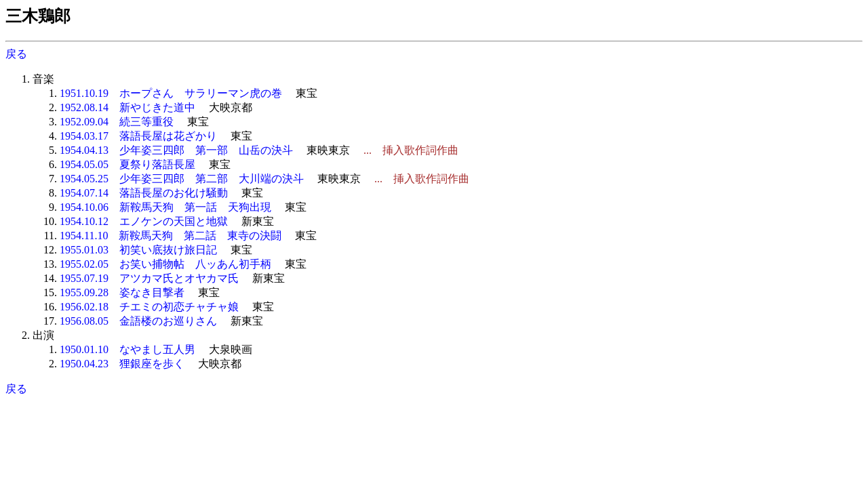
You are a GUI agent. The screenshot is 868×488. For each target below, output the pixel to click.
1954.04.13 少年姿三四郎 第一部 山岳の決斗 (176, 150)
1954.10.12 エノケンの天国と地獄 (144, 221)
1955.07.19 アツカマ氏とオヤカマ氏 (149, 278)
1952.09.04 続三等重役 (117, 122)
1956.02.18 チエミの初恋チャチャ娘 (149, 307)
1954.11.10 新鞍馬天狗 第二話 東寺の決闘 (171, 236)
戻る (16, 54)
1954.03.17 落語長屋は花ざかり (138, 136)
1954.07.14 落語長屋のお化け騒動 (144, 193)
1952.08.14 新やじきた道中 (127, 107)
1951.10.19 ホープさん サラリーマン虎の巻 (171, 93)
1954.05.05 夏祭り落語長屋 (127, 164)
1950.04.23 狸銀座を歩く (122, 364)
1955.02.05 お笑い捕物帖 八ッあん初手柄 (165, 264)
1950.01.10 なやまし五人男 (127, 349)
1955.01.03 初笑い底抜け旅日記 (138, 250)
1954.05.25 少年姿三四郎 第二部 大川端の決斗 (182, 179)
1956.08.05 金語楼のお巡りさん (138, 321)
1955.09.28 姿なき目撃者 (122, 292)
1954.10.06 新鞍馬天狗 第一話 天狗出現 (165, 207)
